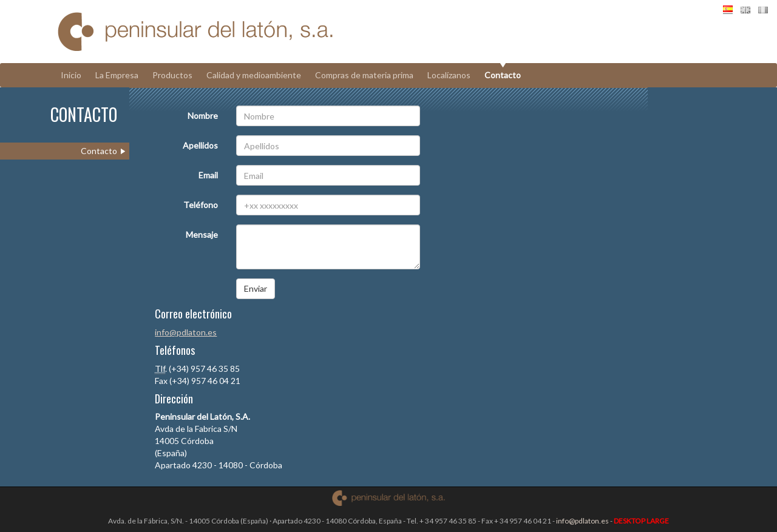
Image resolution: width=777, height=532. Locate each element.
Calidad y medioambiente (254, 75)
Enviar (256, 288)
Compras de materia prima (364, 75)
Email (208, 175)
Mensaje (202, 234)
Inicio (71, 75)
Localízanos (449, 75)
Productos (172, 75)
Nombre (203, 116)
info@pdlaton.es (186, 332)
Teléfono (201, 205)
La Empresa (117, 75)
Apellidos (200, 145)
